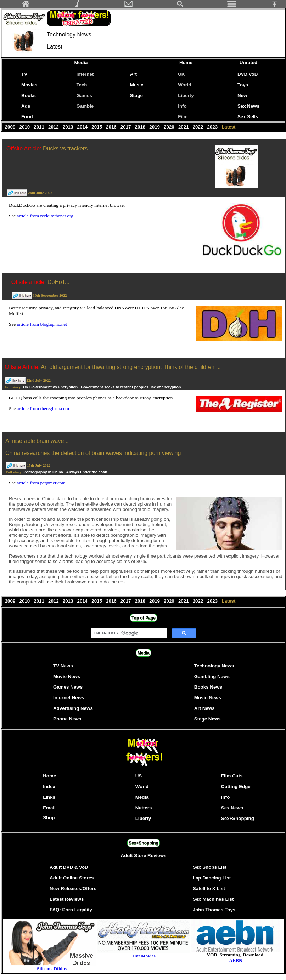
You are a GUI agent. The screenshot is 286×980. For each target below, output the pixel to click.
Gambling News (212, 676)
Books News (208, 687)
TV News (63, 666)
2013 (69, 127)
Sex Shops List (210, 867)
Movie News (67, 676)
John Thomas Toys (214, 910)
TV (26, 74)
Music (137, 85)
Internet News (69, 698)
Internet (85, 74)
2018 (141, 127)
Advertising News (73, 708)
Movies (29, 85)
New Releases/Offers (73, 888)
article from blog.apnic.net (42, 324)
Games (84, 95)
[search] (128, 633)
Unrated (248, 62)
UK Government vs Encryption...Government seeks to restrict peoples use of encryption (102, 387)
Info (182, 106)
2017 (126, 127)
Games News (68, 687)
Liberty (186, 95)
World (185, 85)
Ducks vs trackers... (68, 149)
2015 (98, 127)
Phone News (67, 719)
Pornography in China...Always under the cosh (65, 472)
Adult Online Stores (72, 878)
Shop (49, 818)
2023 (213, 127)
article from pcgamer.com (41, 483)
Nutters (144, 808)
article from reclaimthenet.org (45, 216)
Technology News (214, 666)
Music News (208, 698)
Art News (204, 708)
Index (49, 787)
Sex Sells (248, 117)
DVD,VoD (248, 74)
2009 (11, 127)
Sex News (248, 106)
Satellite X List (209, 888)
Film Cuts (232, 776)
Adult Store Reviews (144, 856)
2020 (170, 127)
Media (81, 62)
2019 (155, 127)
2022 (199, 127)
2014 (83, 127)
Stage (136, 95)
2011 (40, 127)
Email (49, 808)
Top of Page (144, 618)
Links (49, 797)
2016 (112, 127)
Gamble (85, 106)
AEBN (235, 960)
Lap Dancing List (212, 878)
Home (186, 62)
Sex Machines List (213, 899)
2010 (25, 127)
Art (133, 74)
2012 (54, 127)
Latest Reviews (67, 899)
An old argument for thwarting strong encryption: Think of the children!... (131, 367)
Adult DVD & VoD (69, 867)
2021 (184, 127)
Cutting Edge (236, 787)
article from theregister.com (43, 408)
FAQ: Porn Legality (71, 910)
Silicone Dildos (52, 968)
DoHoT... (58, 282)
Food (27, 117)
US (139, 776)
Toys (243, 85)
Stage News (208, 719)
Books (29, 95)
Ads (26, 106)
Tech (82, 85)
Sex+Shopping (238, 818)
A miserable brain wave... (37, 441)
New (242, 95)
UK (181, 74)
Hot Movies (144, 954)
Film (183, 117)
